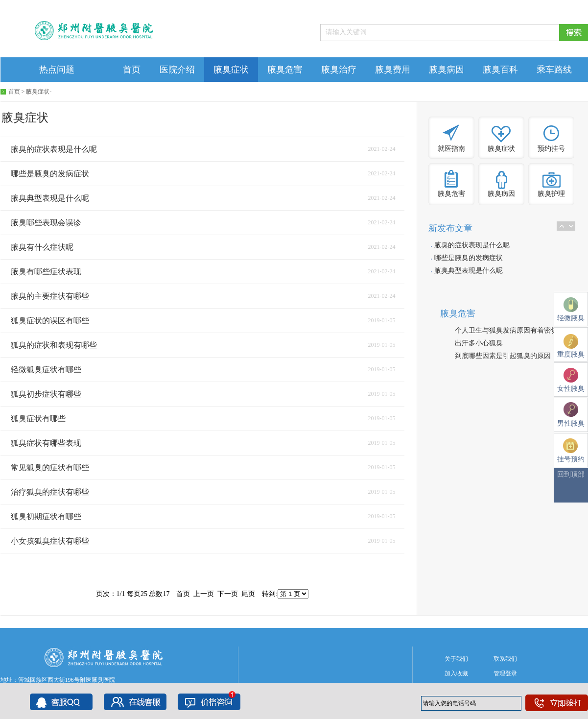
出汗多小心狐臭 (479, 343)
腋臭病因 (447, 70)
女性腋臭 (571, 380)
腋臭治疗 (339, 70)
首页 (132, 70)
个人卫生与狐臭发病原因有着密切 (506, 330)
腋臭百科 (500, 70)
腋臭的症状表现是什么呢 (472, 245)
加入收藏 (456, 673)
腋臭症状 (231, 70)
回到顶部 (571, 474)
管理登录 (505, 673)
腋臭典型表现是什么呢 (469, 271)
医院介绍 (177, 70)
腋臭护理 (551, 194)
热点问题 (57, 70)
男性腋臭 (571, 415)
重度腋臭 (571, 346)
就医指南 (451, 149)
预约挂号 (551, 149)
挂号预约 (571, 451)
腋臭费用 (393, 70)
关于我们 (456, 659)
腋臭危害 (285, 70)
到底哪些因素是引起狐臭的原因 (503, 356)
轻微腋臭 (571, 310)
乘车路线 (554, 70)
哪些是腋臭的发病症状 (469, 258)
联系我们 (505, 659)
